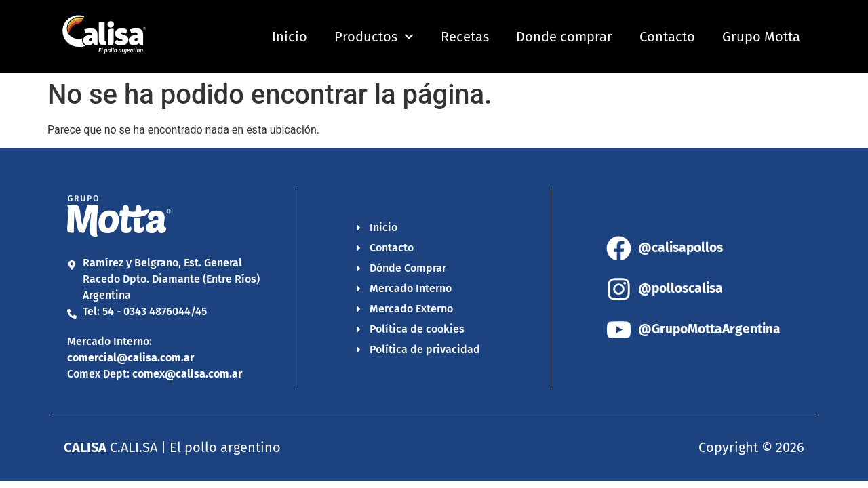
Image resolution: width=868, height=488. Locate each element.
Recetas (465, 37)
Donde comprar (564, 37)
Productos (374, 37)
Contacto (667, 37)
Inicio (290, 37)
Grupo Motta (761, 37)
